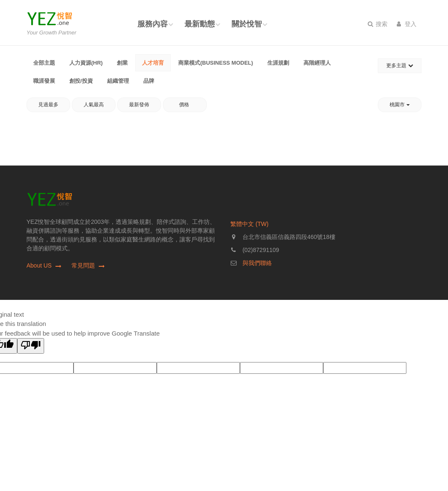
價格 (185, 105)
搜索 (378, 24)
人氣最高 (94, 105)
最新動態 (200, 24)
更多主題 (399, 66)
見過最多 (48, 105)
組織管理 (118, 81)
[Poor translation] (31, 346)
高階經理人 (317, 63)
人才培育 (153, 63)
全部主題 (44, 63)
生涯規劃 (278, 63)
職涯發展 (44, 81)
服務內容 (153, 24)
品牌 (149, 81)
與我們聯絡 (257, 263)
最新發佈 (139, 105)
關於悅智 (247, 24)
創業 (122, 63)
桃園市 (399, 105)
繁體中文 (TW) (249, 224)
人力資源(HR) (86, 63)
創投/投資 (81, 81)
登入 (407, 24)
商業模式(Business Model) (216, 63)
